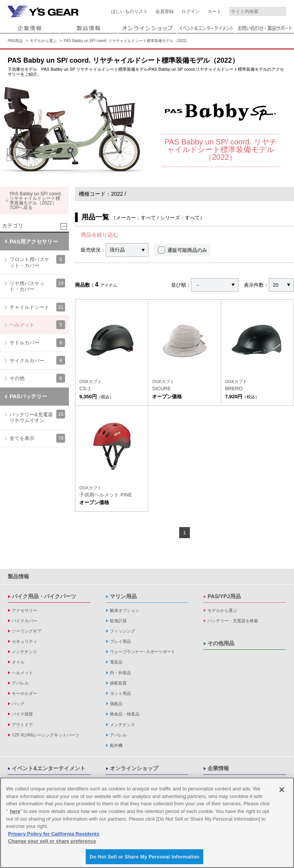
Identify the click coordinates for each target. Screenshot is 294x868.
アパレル (20, 683)
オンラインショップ (134, 768)
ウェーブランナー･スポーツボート (143, 652)
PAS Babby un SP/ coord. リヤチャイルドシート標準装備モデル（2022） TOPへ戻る (36, 201)
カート (214, 11)
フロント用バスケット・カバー (37, 262)
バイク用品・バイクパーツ (44, 596)
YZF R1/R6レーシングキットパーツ (46, 735)
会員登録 (165, 11)
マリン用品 (123, 596)
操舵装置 (118, 683)
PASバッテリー (28, 396)
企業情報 (218, 768)
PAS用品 (15, 41)
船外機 (116, 745)
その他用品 (221, 643)
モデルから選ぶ (43, 41)
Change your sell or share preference (52, 844)
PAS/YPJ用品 (224, 596)
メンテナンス (24, 652)
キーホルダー (24, 693)
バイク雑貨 (22, 714)
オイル (18, 662)
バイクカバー (24, 621)
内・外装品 (120, 673)
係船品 (116, 704)
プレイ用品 (120, 641)
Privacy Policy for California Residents (54, 836)
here (15, 814)
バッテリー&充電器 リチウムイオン (37, 416)
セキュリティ (24, 641)
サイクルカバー (37, 360)
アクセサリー (24, 610)
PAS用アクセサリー (34, 242)
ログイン (191, 11)
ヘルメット (37, 325)
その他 (37, 378)
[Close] (282, 792)
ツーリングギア (27, 631)
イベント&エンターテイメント (49, 768)
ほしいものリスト (129, 11)
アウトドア (22, 725)
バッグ (18, 704)
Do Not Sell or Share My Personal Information (145, 859)
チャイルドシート (37, 307)
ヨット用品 (120, 693)
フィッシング (122, 631)
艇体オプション (125, 610)
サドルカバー (37, 343)
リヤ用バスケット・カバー (37, 285)
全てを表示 (37, 438)
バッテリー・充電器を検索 (233, 621)
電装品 (116, 662)
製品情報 (18, 576)
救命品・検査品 (125, 714)
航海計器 (118, 621)
